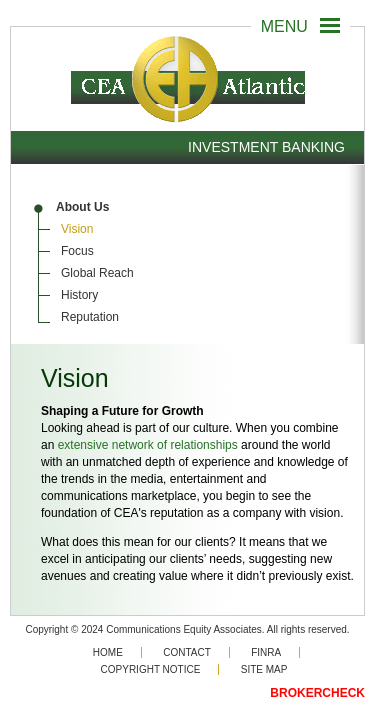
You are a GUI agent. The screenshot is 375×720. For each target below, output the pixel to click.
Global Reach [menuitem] (97, 273)
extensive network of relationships (148, 445)
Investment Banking (266, 147)
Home (108, 652)
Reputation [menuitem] (90, 317)
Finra (266, 652)
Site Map (264, 669)
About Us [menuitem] (82, 207)
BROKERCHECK (317, 693)
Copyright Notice (151, 669)
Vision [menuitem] (77, 229)
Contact (187, 652)
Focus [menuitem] (77, 251)
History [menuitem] (79, 295)
